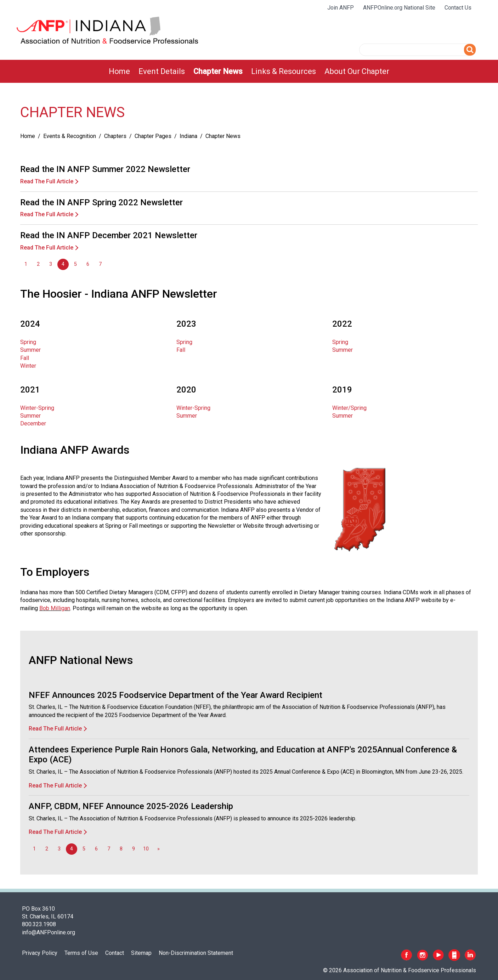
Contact (115, 953)
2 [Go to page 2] (38, 264)
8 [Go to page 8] (121, 849)
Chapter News (218, 71)
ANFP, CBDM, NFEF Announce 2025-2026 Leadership (131, 806)
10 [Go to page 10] (146, 849)
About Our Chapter (357, 71)
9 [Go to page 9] (134, 849)
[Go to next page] (158, 849)
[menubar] (249, 71)
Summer (30, 350)
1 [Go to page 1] (26, 264)
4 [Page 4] (63, 264)
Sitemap (141, 953)
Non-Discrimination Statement (196, 953)
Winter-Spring (37, 408)
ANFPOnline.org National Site (399, 8)
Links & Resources (284, 71)
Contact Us (458, 8)
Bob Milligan (55, 608)
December (33, 423)
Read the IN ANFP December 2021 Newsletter (109, 235)
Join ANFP (341, 8)
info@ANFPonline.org (49, 932)
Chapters (115, 136)
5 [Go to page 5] (75, 264)
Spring (28, 342)
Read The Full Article (47, 181)
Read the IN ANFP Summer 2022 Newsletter (105, 169)
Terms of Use (81, 953)
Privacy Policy (40, 953)
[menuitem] (119, 71)
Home (119, 71)
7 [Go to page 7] (100, 264)
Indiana (188, 136)
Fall (25, 358)
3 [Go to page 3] (51, 264)
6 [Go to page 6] (88, 264)
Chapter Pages (153, 136)
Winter (28, 366)
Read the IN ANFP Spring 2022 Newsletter (101, 202)
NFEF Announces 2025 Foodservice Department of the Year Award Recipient (176, 695)
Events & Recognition (70, 136)
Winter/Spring (349, 408)
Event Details (162, 71)
